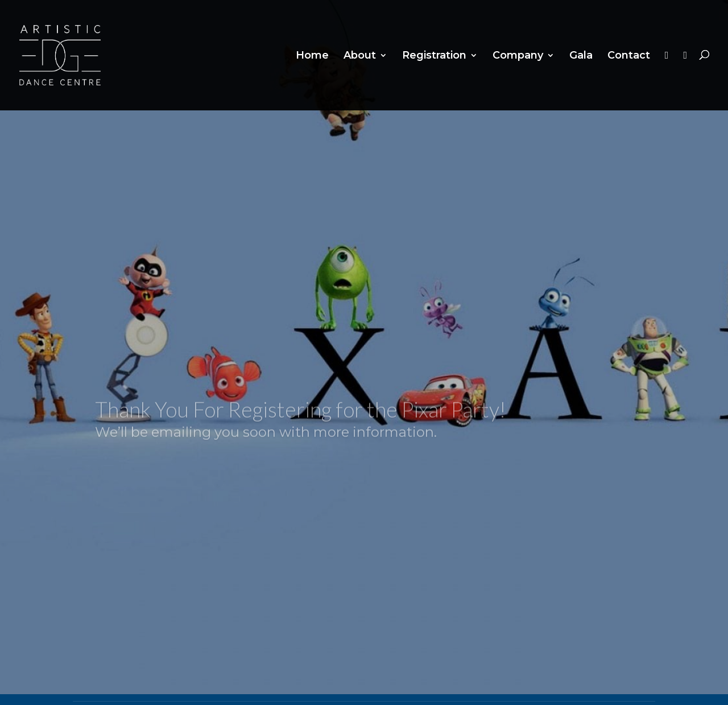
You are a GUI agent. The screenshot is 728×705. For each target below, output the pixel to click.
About (360, 56)
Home (312, 56)
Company (518, 56)
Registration (434, 56)
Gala (581, 56)
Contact (629, 56)
